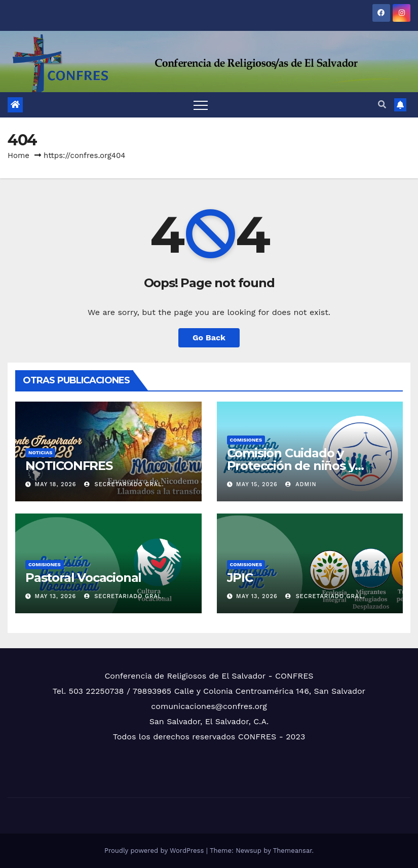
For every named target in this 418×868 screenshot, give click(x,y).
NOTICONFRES (69, 466)
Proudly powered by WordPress (155, 851)
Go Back (209, 338)
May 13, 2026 (56, 596)
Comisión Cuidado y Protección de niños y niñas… (291, 466)
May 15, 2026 (257, 484)
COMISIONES (246, 440)
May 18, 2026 (56, 484)
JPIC (240, 578)
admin (301, 484)
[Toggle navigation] (201, 105)
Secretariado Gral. (124, 484)
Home (18, 155)
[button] (382, 105)
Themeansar (293, 851)
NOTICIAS (40, 452)
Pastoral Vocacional (83, 578)
